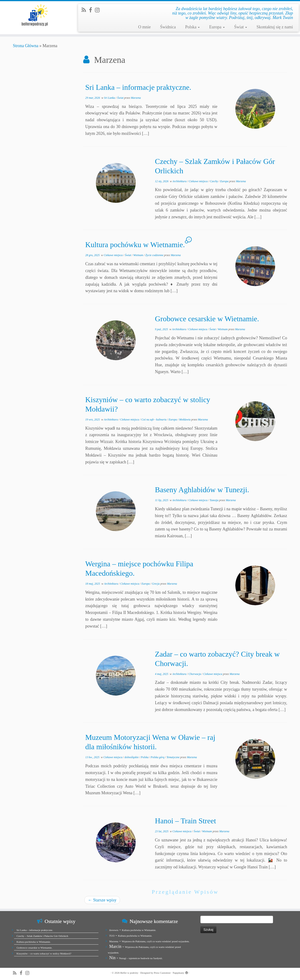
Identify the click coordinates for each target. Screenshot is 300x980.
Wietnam (139, 255)
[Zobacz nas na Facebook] (92, 10)
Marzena (136, 98)
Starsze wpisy (102, 900)
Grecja (156, 584)
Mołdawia (185, 420)
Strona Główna (26, 46)
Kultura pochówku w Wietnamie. (135, 245)
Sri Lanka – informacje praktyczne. (138, 87)
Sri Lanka (110, 98)
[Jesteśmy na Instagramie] (99, 10)
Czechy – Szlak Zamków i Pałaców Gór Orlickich (42, 936)
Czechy (214, 181)
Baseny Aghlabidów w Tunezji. (202, 490)
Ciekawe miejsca (199, 181)
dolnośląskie (132, 757)
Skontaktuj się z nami (275, 27)
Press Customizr (162, 973)
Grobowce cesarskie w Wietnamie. (207, 319)
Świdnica (168, 27)
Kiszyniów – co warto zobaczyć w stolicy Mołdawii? (44, 954)
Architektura (180, 181)
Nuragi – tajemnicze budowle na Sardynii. (141, 958)
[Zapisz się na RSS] (85, 10)
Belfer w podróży (129, 973)
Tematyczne (174, 757)
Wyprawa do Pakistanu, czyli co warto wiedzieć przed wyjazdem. (156, 941)
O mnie (144, 27)
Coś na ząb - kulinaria (154, 420)
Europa (217, 27)
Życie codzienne (155, 255)
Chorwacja (195, 674)
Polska (193, 27)
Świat (241, 27)
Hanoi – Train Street (185, 821)
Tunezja (214, 500)
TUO (112, 936)
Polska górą (158, 757)
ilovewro (114, 930)
